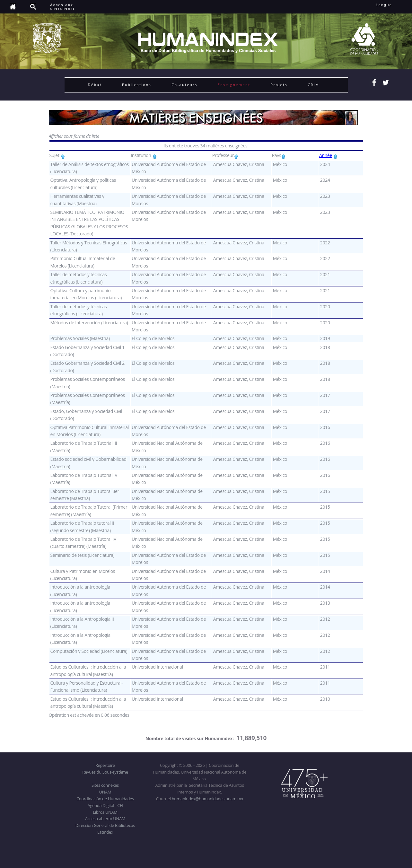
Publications (137, 85)
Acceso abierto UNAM (105, 819)
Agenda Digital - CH (105, 805)
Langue (391, 5)
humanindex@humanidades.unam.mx (208, 799)
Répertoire (105, 765)
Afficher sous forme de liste (74, 136)
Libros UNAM (105, 812)
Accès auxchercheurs (63, 7)
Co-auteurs (184, 85)
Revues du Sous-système (105, 772)
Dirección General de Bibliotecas (105, 825)
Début (95, 85)
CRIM (313, 85)
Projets (279, 85)
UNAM (105, 792)
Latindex (105, 832)
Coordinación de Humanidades (105, 799)
